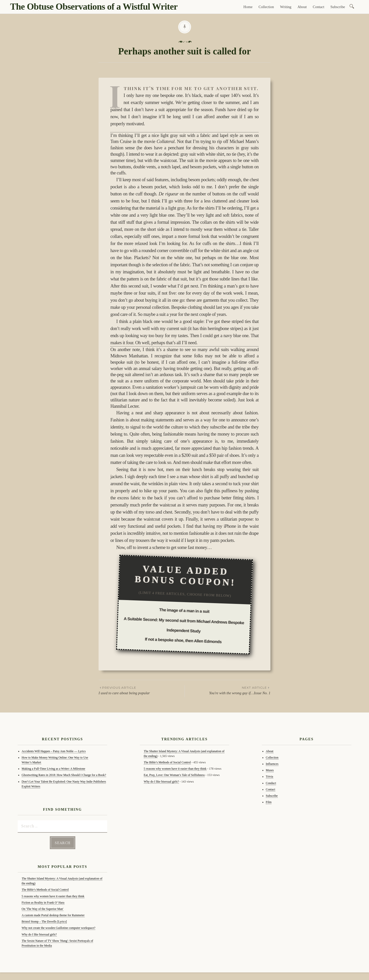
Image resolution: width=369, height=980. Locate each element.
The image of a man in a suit (184, 611)
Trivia (270, 777)
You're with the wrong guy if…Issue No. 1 (228, 690)
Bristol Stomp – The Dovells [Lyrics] (44, 922)
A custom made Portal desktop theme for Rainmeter (53, 915)
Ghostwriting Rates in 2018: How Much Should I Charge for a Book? (64, 775)
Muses (270, 770)
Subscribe (338, 7)
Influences (272, 764)
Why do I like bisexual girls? (39, 934)
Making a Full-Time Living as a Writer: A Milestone (54, 769)
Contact (319, 7)
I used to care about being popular (142, 690)
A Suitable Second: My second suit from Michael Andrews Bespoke (184, 621)
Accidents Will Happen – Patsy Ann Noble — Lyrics (54, 751)
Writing (286, 7)
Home (248, 7)
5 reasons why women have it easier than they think (53, 896)
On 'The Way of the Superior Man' (43, 909)
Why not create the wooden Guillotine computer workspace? (59, 928)
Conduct (271, 783)
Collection (266, 7)
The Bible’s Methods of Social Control (45, 890)
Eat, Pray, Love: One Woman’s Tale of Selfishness (174, 775)
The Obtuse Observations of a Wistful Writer (94, 7)
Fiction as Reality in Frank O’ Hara (43, 902)
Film (269, 802)
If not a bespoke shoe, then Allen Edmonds (183, 640)
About (302, 7)
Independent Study (184, 630)
